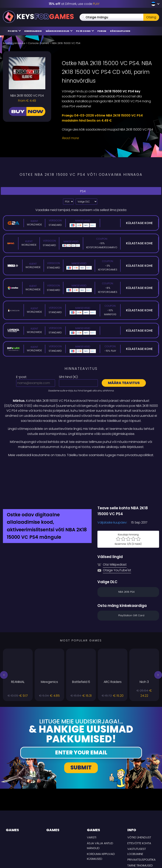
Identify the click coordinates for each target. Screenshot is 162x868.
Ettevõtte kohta (139, 812)
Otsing (151, 17)
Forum (102, 31)
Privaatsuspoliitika (141, 829)
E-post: (21, 377)
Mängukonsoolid (59, 31)
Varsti (92, 806)
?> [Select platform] (68, 202)
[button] (4, 644)
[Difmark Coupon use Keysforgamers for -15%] (81, 466)
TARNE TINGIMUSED (140, 834)
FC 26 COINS (85, 31)
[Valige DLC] (86, 202)
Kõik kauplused (120, 31)
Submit (81, 737)
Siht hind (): (69, 377)
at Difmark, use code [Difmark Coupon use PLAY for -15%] (74, 4)
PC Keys (14, 31)
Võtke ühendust (139, 806)
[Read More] (108, 138)
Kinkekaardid (33, 31)
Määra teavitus (124, 383)
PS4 (81, 191)
